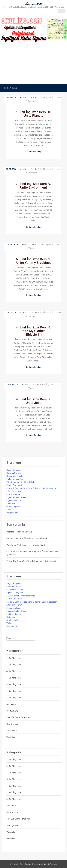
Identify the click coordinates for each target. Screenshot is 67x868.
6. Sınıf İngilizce (46, 244)
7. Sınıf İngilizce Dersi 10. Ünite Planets (34, 114)
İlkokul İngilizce (13, 494)
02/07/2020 (11, 97)
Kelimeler (11, 504)
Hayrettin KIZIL (38, 545)
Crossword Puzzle (15, 476)
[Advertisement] (33, 64)
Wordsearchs (12, 513)
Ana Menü (11, 704)
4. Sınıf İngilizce (45, 313)
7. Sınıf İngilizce (45, 97)
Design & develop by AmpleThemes (41, 864)
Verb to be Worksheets (17, 545)
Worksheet (11, 737)
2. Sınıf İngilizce (14, 658)
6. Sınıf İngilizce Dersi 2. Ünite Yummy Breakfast (33, 261)
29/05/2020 (11, 313)
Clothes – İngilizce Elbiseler (19, 538)
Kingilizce (34, 3)
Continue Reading (34, 152)
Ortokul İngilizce (14, 507)
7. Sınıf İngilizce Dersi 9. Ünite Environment (33, 186)
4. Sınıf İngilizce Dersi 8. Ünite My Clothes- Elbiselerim (33, 331)
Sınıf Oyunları (12, 724)
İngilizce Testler (14, 532)
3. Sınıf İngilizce (14, 665)
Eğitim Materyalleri (15, 479)
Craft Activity (12, 711)
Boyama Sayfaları (14, 473)
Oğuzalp (29, 532)
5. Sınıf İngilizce (14, 678)
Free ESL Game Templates (18, 717)
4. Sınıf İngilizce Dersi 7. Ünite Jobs (33, 401)
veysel (13, 555)
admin (23, 97)
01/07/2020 (11, 169)
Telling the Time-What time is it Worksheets (27, 561)
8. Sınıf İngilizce (14, 698)
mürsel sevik (41, 538)
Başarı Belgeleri (14, 470)
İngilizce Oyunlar (14, 501)
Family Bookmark (14, 485)
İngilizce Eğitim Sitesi (16, 497)
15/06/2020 (12, 244)
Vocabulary (12, 731)
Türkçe (9, 510)
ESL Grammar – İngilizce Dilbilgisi (22, 482)
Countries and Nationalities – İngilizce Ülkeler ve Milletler (32, 551)
